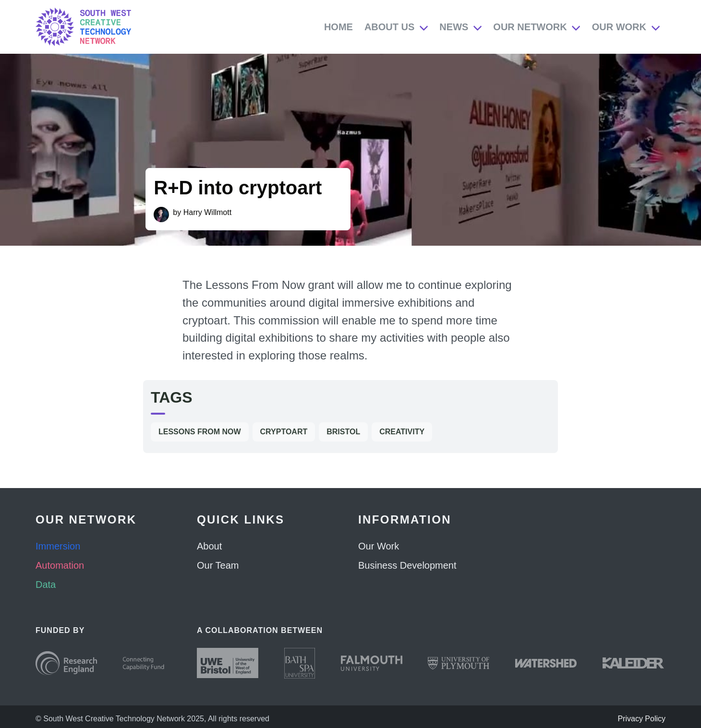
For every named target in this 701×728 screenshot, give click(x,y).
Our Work (619, 27)
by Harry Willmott (202, 212)
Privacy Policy (641, 719)
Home (338, 27)
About (209, 546)
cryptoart (284, 432)
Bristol (343, 432)
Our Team (218, 565)
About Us (389, 27)
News (454, 27)
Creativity (402, 432)
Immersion (58, 546)
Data (46, 585)
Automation (60, 565)
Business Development (407, 565)
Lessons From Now (200, 432)
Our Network (530, 27)
